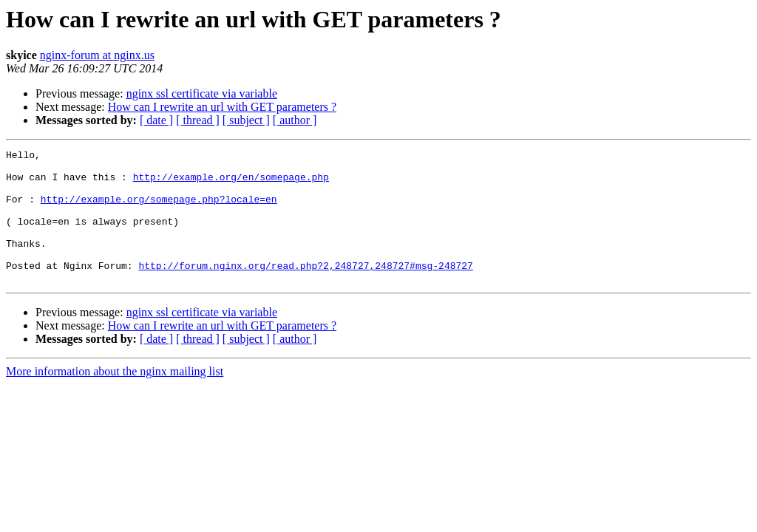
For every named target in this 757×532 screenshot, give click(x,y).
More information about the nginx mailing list (115, 398)
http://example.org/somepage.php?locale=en (159, 210)
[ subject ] (246, 120)
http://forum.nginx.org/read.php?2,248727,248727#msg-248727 (305, 290)
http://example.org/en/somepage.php (231, 183)
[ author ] (295, 120)
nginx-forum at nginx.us (97, 55)
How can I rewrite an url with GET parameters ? (222, 107)
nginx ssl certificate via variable (202, 93)
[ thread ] (198, 120)
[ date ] (156, 120)
